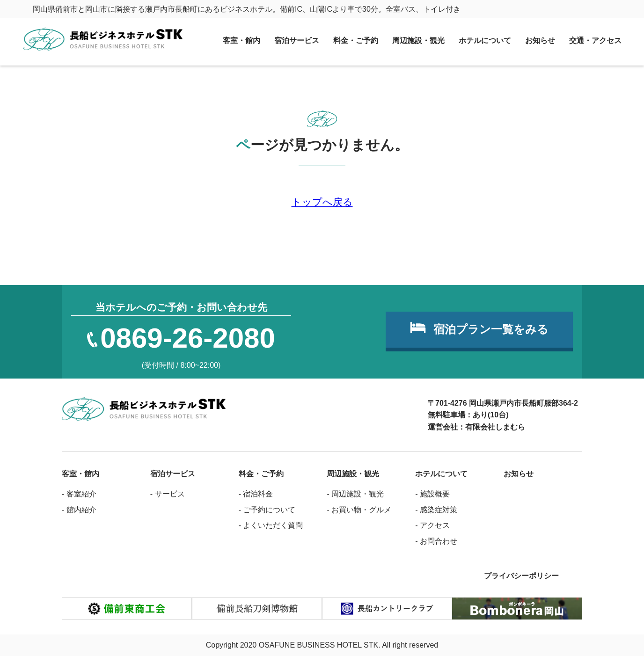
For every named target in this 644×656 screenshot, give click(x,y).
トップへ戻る (322, 202)
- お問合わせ (436, 541)
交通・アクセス (595, 40)
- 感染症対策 (436, 510)
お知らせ (540, 40)
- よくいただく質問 (271, 525)
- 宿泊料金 (256, 494)
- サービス (168, 494)
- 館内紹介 (79, 510)
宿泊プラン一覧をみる (491, 329)
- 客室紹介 (79, 494)
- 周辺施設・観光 (355, 494)
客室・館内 (241, 40)
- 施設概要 (432, 494)
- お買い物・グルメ (359, 510)
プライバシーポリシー (521, 576)
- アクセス (432, 525)
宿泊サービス (297, 40)
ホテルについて (485, 40)
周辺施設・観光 (418, 40)
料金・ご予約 (356, 40)
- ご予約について (267, 510)
